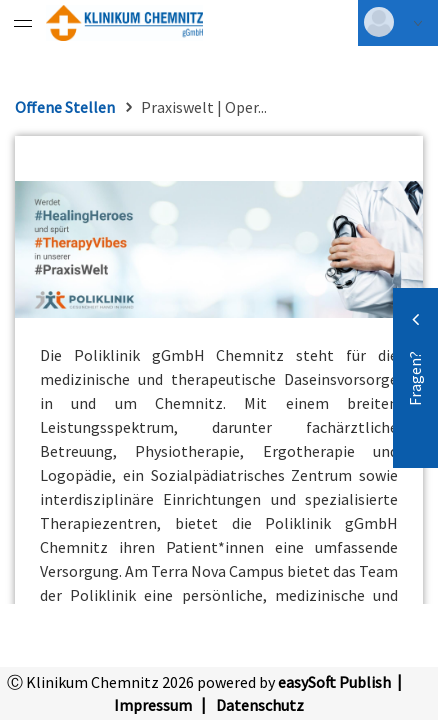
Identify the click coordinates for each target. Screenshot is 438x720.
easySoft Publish (334, 682)
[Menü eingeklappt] (23, 23)
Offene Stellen (65, 107)
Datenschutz (260, 705)
